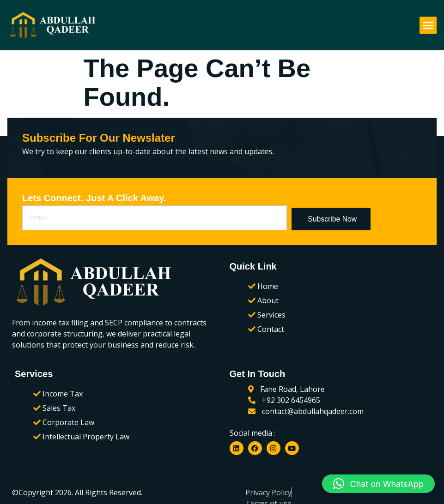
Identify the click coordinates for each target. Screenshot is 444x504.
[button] (428, 25)
